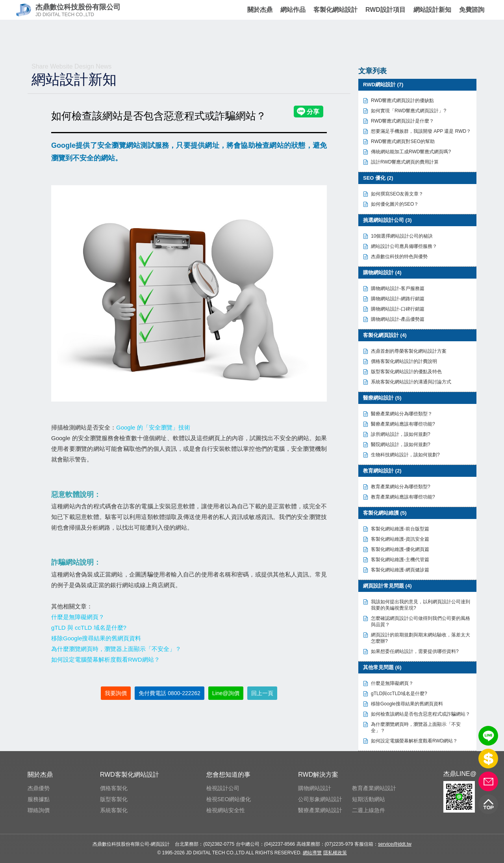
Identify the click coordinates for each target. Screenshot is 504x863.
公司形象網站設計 (320, 799)
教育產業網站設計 (374, 788)
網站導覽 (312, 853)
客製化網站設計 (335, 10)
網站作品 (293, 10)
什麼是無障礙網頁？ (78, 617)
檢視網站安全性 (226, 810)
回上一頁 (262, 693)
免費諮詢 (472, 10)
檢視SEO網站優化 (229, 799)
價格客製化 (114, 788)
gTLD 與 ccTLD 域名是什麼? (89, 628)
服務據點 (39, 799)
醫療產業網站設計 (320, 810)
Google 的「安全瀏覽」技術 (153, 427)
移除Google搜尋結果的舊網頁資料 (96, 638)
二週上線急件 (369, 810)
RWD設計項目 (385, 10)
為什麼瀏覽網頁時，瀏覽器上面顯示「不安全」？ (116, 649)
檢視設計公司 (223, 788)
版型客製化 (114, 799)
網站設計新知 (432, 10)
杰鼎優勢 (39, 788)
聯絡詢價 (39, 810)
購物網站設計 (315, 788)
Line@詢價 (226, 693)
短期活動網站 (369, 799)
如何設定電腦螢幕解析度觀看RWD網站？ (106, 659)
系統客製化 (114, 810)
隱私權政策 (335, 853)
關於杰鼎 (260, 10)
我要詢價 (116, 693)
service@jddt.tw (395, 844)
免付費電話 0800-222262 (169, 693)
